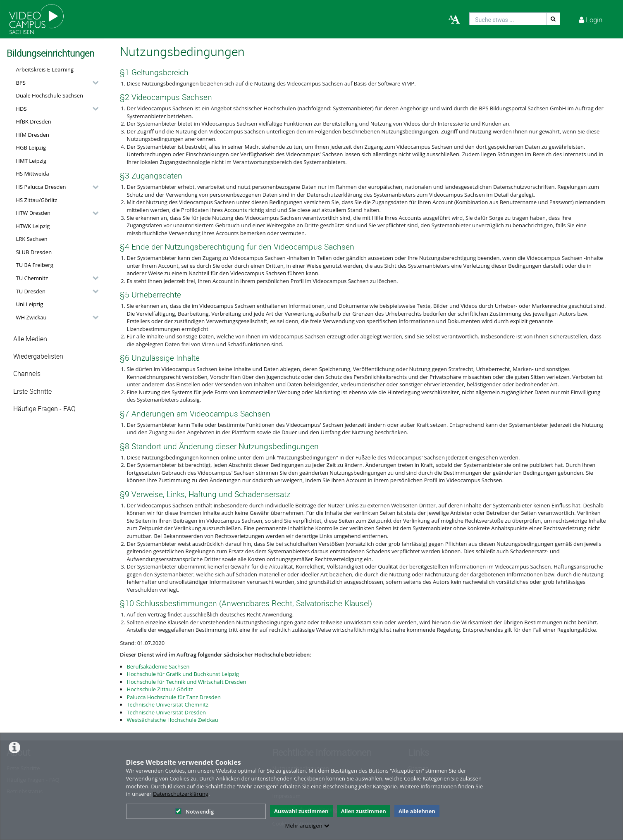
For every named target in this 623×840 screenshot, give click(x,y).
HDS (21, 109)
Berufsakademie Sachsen (158, 666)
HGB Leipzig (31, 148)
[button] (55, 83)
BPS (21, 83)
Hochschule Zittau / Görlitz (160, 689)
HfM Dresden (33, 135)
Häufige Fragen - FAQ (44, 409)
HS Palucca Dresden (41, 187)
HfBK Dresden (34, 121)
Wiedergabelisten (38, 356)
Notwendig (195, 811)
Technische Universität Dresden (166, 712)
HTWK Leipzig (33, 226)
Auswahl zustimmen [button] (301, 811)
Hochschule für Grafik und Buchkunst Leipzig (183, 674)
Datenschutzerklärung (181, 794)
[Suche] (554, 19)
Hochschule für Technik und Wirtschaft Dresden (186, 682)
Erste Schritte (32, 391)
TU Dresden (31, 291)
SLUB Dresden (34, 252)
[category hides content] (93, 83)
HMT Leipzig (31, 161)
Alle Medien (30, 339)
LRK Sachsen (32, 239)
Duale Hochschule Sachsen (50, 95)
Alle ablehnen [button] (417, 811)
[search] (508, 19)
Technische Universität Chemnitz (167, 704)
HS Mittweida (33, 174)
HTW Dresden (33, 213)
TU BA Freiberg (35, 265)
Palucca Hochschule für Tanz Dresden (174, 697)
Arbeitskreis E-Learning (45, 69)
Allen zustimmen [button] (364, 811)
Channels (27, 374)
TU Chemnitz (32, 278)
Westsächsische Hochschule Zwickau (172, 720)
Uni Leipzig (30, 304)
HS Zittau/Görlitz (37, 200)
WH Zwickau (31, 317)
